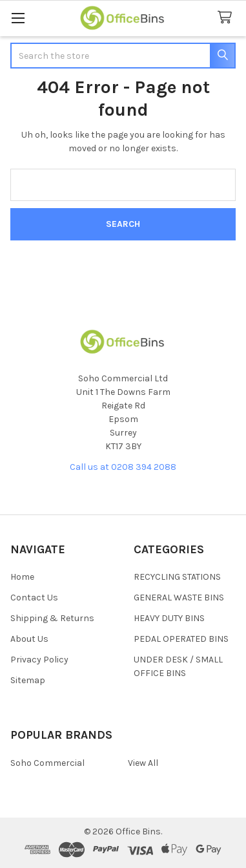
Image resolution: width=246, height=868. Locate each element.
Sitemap (28, 680)
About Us (29, 639)
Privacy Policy (39, 660)
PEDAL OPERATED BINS (181, 639)
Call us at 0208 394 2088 (123, 467)
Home (22, 577)
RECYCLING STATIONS (177, 577)
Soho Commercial (47, 763)
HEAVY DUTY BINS (169, 618)
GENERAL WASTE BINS (179, 598)
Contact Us (34, 598)
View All (143, 763)
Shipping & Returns (52, 618)
